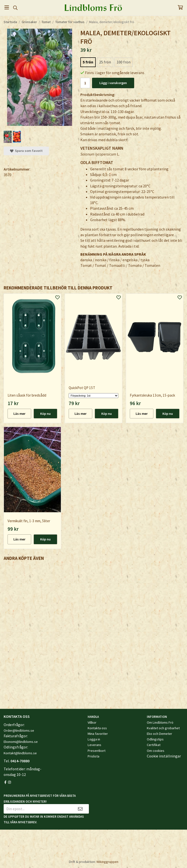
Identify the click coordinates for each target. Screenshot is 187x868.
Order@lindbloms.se (19, 730)
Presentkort (97, 751)
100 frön (124, 62)
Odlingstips (155, 739)
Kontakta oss (97, 728)
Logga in (94, 739)
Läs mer (19, 414)
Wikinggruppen (107, 862)
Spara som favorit (26, 151)
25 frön (105, 62)
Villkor (92, 722)
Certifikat (154, 745)
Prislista (93, 756)
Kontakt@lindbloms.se (20, 753)
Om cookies (156, 751)
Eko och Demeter (159, 734)
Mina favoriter (98, 734)
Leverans (94, 745)
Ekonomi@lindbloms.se (21, 742)
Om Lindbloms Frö (160, 722)
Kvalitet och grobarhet (163, 728)
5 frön (88, 62)
